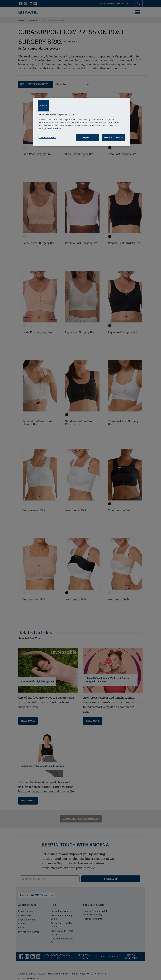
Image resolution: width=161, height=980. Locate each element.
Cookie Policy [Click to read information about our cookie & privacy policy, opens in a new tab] (55, 128)
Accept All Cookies (113, 138)
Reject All (87, 138)
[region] (82, 122)
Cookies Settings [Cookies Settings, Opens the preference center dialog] (47, 137)
